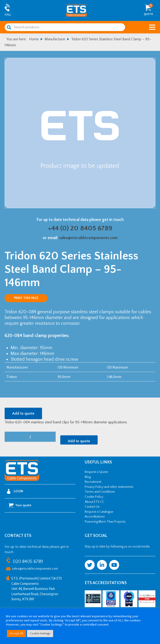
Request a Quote (97, 472)
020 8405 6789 (28, 562)
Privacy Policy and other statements (109, 487)
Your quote (20, 505)
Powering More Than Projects (105, 522)
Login (15, 491)
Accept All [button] (16, 633)
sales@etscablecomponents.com (88, 238)
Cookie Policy (94, 497)
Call (8, 15)
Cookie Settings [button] (40, 633)
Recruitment (93, 482)
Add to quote (23, 413)
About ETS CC (95, 502)
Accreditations (95, 517)
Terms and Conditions (100, 492)
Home (34, 39)
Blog (88, 477)
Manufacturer (55, 39)
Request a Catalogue (99, 512)
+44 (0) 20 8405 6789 (80, 228)
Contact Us (92, 507)
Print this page (26, 298)
